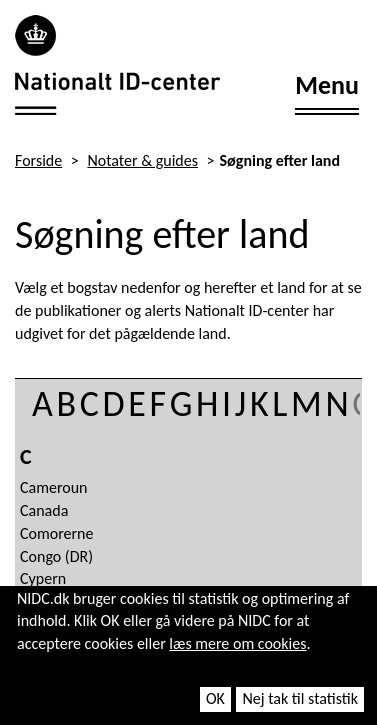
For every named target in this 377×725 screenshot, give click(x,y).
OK (215, 698)
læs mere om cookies (237, 643)
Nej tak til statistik (300, 698)
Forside (38, 160)
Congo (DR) (56, 556)
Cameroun (54, 487)
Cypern (43, 578)
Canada (44, 510)
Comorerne (56, 533)
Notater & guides (142, 160)
